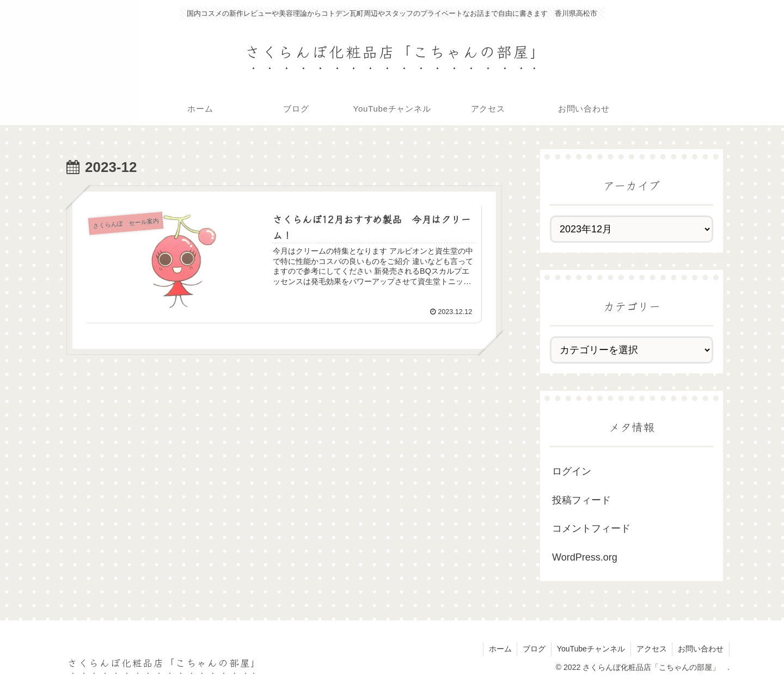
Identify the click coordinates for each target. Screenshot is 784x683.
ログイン (572, 471)
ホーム (499, 649)
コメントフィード (591, 528)
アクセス (651, 649)
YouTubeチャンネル (590, 649)
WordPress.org (585, 557)
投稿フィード (581, 500)
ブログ (534, 649)
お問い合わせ (701, 649)
